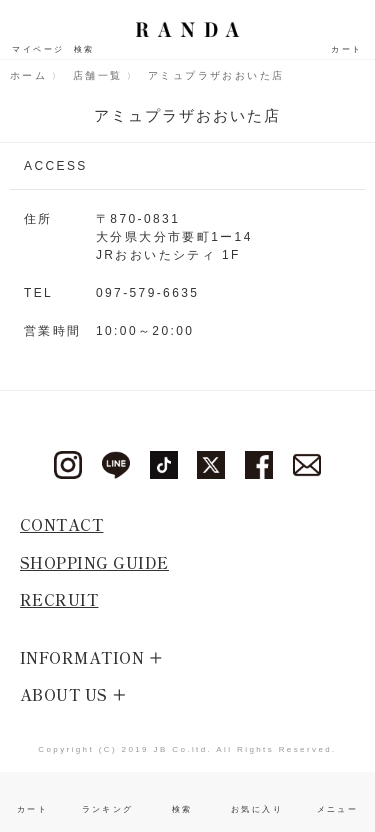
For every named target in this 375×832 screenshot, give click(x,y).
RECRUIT (59, 599)
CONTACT (62, 524)
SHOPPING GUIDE (94, 562)
